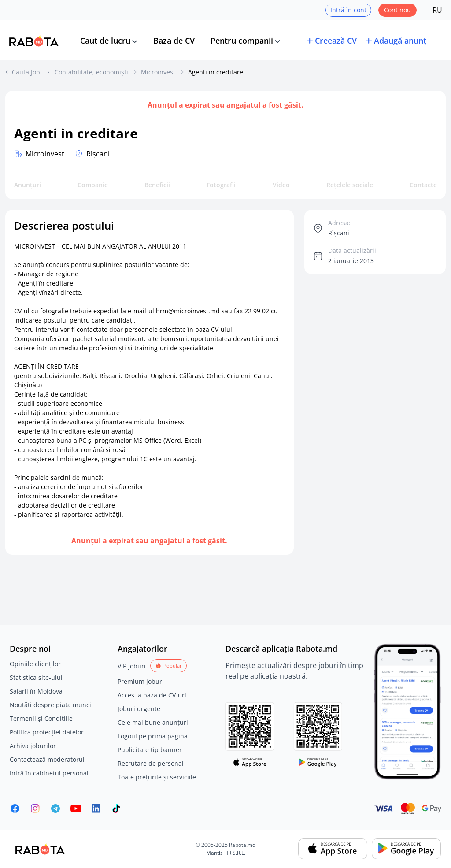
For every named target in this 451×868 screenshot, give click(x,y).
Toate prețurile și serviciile (157, 777)
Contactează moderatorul (47, 759)
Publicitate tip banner (150, 750)
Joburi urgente (139, 709)
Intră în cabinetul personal (49, 773)
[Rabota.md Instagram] (35, 809)
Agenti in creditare (216, 72)
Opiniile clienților (35, 664)
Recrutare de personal (151, 763)
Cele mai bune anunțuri (153, 722)
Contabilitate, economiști (91, 72)
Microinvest (158, 72)
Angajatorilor (142, 649)
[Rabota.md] (34, 41)
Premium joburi (141, 681)
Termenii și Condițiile (41, 718)
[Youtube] (76, 809)
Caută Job (27, 72)
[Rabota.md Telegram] (55, 809)
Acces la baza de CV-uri (152, 695)
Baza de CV (174, 41)
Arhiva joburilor (33, 746)
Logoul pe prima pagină (153, 736)
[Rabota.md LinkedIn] (96, 809)
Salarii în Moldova (36, 691)
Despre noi (30, 649)
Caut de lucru (105, 41)
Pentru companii (242, 41)
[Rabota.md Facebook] (15, 809)
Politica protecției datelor (47, 732)
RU (437, 10)
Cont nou (397, 10)
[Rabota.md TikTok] (116, 809)
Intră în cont (348, 10)
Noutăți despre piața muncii (51, 705)
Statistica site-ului (36, 677)
